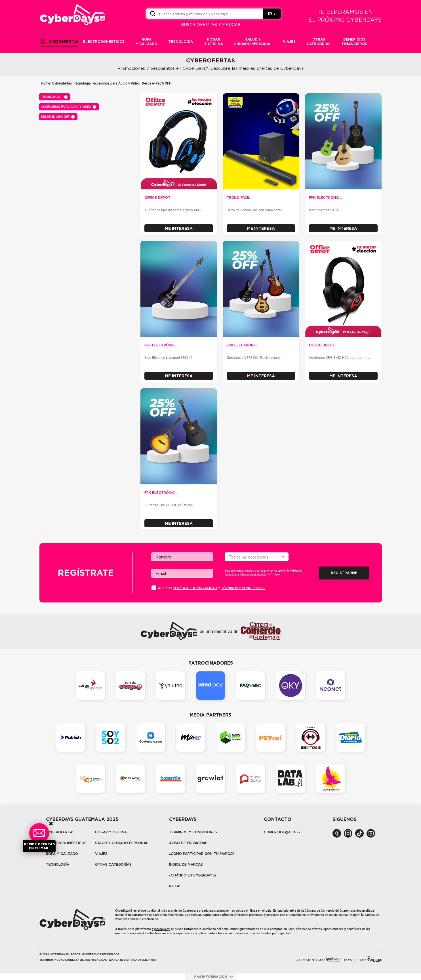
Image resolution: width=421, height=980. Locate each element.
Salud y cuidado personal (122, 843)
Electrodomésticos (66, 843)
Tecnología (82, 83)
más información (213, 977)
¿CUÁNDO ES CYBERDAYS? (193, 875)
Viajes (101, 854)
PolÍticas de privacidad (195, 588)
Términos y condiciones (243, 588)
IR (272, 14)
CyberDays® (124, 911)
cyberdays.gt (161, 929)
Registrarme (344, 573)
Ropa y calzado (62, 854)
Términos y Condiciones (193, 832)
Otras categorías (113, 864)
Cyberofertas (62, 83)
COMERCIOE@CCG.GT (283, 832)
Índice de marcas (186, 864)
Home (45, 83)
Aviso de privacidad (188, 843)
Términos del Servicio (253, 574)
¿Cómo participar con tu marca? (202, 854)
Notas (175, 886)
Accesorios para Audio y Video (116, 83)
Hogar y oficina (111, 832)
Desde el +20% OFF (156, 83)
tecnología (58, 864)
